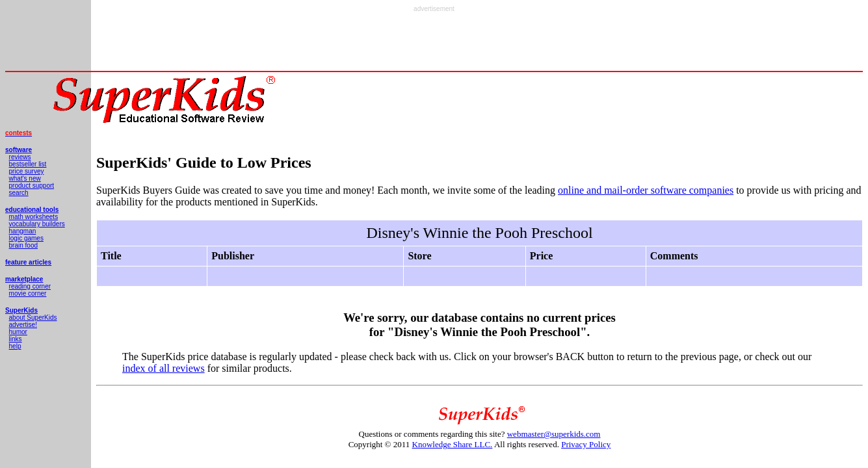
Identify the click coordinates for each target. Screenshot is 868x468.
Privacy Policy (586, 444)
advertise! (23, 325)
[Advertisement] (434, 42)
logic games (26, 238)
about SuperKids (33, 318)
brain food (23, 245)
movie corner (28, 293)
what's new (25, 178)
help (15, 346)
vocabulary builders (37, 224)
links (16, 339)
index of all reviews (164, 368)
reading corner (30, 286)
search (19, 193)
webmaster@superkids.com (554, 434)
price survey (27, 171)
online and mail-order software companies (646, 190)
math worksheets (34, 217)
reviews (20, 157)
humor (18, 332)
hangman (23, 231)
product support (32, 186)
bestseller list (28, 164)
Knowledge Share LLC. (453, 444)
